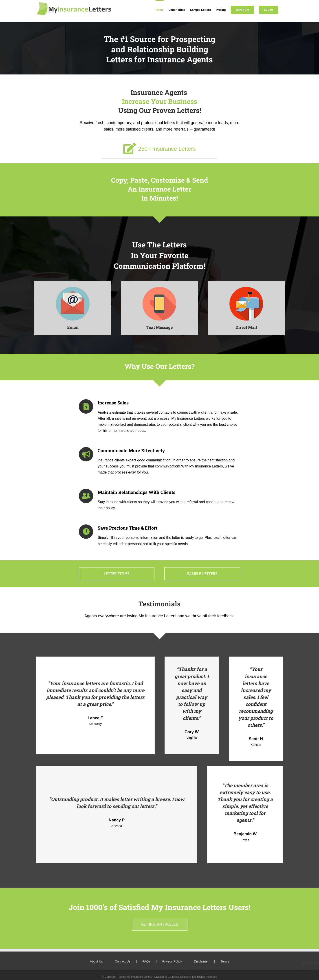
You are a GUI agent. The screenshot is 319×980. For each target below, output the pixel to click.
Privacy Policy (172, 961)
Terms (225, 961)
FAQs (146, 961)
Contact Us (122, 961)
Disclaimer (201, 961)
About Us (96, 961)
